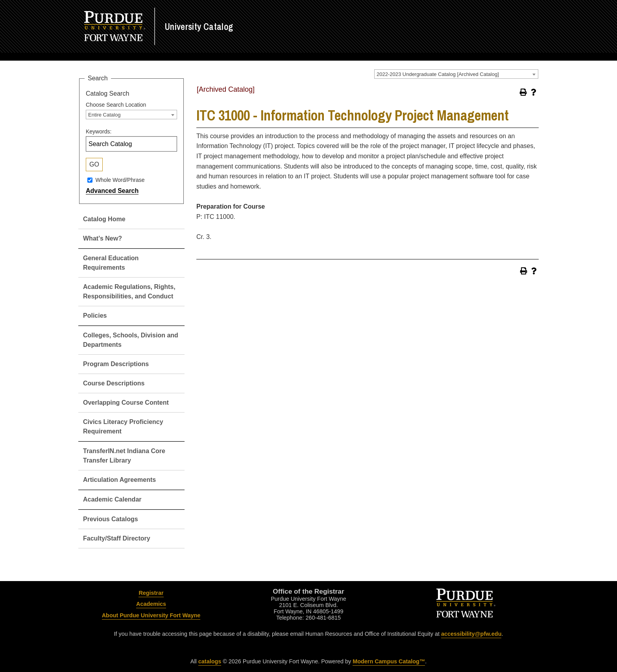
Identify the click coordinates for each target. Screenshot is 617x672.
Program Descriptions (116, 364)
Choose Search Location (116, 105)
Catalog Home (104, 219)
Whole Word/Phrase (120, 180)
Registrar (151, 593)
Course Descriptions (114, 383)
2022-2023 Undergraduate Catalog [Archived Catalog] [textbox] (438, 74)
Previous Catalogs (111, 519)
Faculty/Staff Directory (117, 538)
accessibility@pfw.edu (471, 634)
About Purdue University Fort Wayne (151, 615)
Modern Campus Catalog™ (389, 661)
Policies (95, 316)
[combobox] (456, 74)
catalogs (210, 661)
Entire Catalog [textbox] (104, 115)
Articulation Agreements (119, 480)
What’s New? (103, 238)
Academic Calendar (112, 499)
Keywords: (99, 131)
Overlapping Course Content (126, 403)
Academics (151, 604)
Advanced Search (112, 191)
